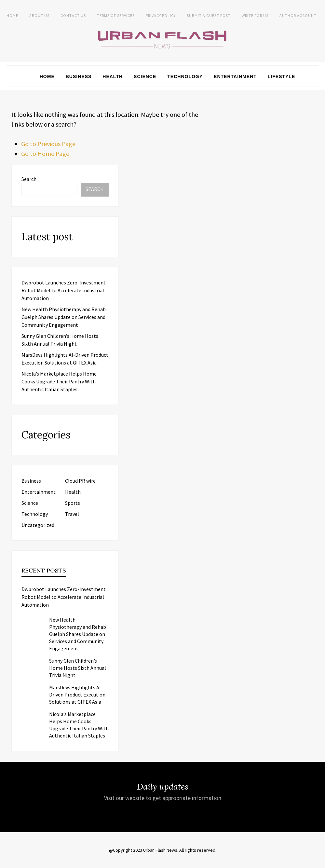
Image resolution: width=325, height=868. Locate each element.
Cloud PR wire (80, 481)
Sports (73, 503)
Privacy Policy (161, 15)
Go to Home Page (45, 153)
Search (29, 179)
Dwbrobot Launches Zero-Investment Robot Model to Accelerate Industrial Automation (64, 290)
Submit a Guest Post (209, 15)
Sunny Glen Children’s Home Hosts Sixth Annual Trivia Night (78, 668)
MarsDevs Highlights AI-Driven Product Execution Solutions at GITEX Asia (77, 695)
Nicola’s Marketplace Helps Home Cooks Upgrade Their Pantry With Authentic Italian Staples (59, 381)
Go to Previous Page (48, 144)
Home (12, 15)
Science (145, 76)
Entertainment (235, 76)
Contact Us (73, 15)
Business (79, 76)
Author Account (298, 15)
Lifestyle (281, 76)
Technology (185, 76)
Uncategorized (38, 525)
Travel (72, 514)
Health (113, 76)
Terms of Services (116, 15)
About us (39, 15)
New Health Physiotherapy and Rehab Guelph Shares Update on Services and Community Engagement (64, 317)
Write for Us (255, 15)
